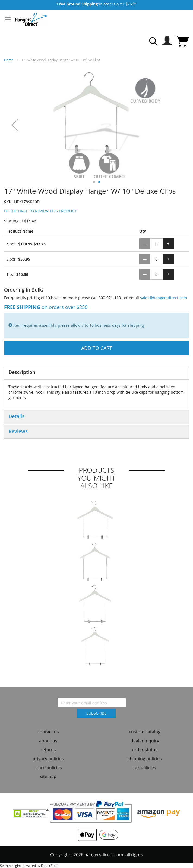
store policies (48, 768)
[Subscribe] (96, 713)
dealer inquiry (145, 741)
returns (48, 750)
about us (48, 741)
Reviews (18, 431)
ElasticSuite (50, 866)
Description (22, 372)
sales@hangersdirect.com (164, 298)
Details (16, 416)
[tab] (96, 373)
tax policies (145, 768)
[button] (15, 125)
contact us (48, 732)
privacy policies (48, 759)
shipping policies (145, 759)
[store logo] (31, 19)
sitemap (48, 776)
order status (145, 750)
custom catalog (145, 732)
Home (9, 60)
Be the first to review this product (40, 211)
